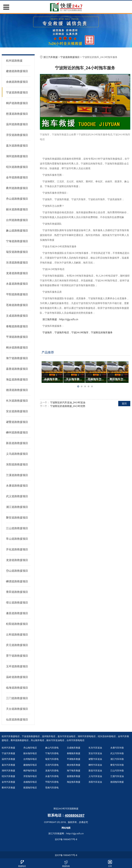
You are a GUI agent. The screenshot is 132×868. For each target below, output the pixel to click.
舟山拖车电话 (37, 740)
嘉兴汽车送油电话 (67, 736)
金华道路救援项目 (17, 177)
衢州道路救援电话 (20, 740)
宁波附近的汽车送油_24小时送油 (68, 402)
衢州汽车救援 (8, 788)
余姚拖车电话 (30, 782)
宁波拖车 (47, 332)
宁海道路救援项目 (17, 241)
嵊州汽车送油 (95, 765)
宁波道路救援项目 (17, 92)
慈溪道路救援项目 (17, 114)
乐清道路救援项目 (17, 262)
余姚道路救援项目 (17, 82)
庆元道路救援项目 (17, 645)
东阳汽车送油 (95, 782)
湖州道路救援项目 (17, 156)
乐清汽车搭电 (52, 765)
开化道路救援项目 (17, 549)
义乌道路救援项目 (17, 454)
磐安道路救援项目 (17, 517)
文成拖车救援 (74, 748)
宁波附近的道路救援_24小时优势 (68, 406)
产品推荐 (48, 352)
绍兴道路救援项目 (17, 167)
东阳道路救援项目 (17, 464)
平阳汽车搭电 (52, 782)
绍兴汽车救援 (8, 776)
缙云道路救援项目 (17, 602)
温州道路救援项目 (17, 124)
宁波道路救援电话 (31, 736)
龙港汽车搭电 (52, 770)
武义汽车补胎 (117, 753)
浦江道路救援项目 (17, 507)
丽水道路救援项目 (17, 209)
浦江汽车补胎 (117, 759)
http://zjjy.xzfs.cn (69, 319)
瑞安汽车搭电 (52, 759)
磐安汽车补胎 (117, 765)
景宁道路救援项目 (17, 656)
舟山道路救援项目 (17, 199)
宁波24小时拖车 (80, 332)
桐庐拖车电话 (30, 770)
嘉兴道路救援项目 (17, 145)
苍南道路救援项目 (17, 305)
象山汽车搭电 (52, 748)
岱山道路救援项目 (17, 571)
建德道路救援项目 (17, 71)
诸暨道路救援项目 (17, 422)
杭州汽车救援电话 (11, 736)
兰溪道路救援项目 (17, 475)
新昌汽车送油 (95, 770)
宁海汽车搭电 (52, 753)
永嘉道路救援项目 (17, 284)
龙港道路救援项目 (17, 273)
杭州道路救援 (14, 61)
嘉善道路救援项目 (17, 369)
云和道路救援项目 (17, 634)
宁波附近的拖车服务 (102, 332)
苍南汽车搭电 (52, 788)
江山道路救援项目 (17, 528)
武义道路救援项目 (17, 496)
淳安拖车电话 (30, 776)
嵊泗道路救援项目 (17, 581)
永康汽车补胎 (117, 748)
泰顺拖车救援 (74, 753)
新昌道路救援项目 (17, 443)
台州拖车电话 (30, 759)
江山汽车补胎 (117, 770)
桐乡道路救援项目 (17, 347)
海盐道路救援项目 (17, 379)
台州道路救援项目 (17, 220)
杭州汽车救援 (8, 748)
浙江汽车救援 (51, 57)
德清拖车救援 (117, 782)
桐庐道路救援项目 (17, 103)
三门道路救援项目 (17, 698)
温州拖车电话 (49, 736)
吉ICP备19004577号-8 (66, 839)
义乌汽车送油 (95, 776)
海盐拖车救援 (74, 782)
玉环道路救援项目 (17, 666)
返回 (124, 403)
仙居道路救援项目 (17, 719)
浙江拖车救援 (50, 319)
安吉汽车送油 (95, 753)
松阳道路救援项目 (17, 624)
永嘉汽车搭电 (52, 776)
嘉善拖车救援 (74, 776)
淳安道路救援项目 (17, 135)
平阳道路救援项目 (17, 294)
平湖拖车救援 (74, 759)
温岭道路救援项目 (17, 677)
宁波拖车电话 (62, 332)
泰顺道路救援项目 (17, 326)
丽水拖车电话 (30, 753)
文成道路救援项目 (17, 316)
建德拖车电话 (30, 765)
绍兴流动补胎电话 (107, 736)
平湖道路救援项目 (17, 337)
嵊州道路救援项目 (17, 432)
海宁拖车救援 (74, 770)
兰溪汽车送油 (117, 776)
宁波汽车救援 (8, 753)
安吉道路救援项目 (17, 411)
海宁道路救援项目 (17, 358)
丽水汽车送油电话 (55, 740)
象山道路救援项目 (17, 230)
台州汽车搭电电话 (75, 740)
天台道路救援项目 (17, 709)
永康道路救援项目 (17, 486)
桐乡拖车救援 (74, 765)
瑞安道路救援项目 (17, 252)
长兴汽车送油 (95, 748)
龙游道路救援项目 (17, 560)
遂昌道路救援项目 (17, 613)
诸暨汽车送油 (95, 759)
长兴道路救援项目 (17, 401)
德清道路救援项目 (17, 390)
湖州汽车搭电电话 (87, 736)
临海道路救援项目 (17, 688)
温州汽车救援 (8, 759)
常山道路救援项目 (17, 539)
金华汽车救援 (8, 782)
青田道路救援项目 (17, 592)
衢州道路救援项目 (17, 188)
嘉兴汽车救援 (8, 765)
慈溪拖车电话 (30, 788)
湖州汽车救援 (8, 770)
